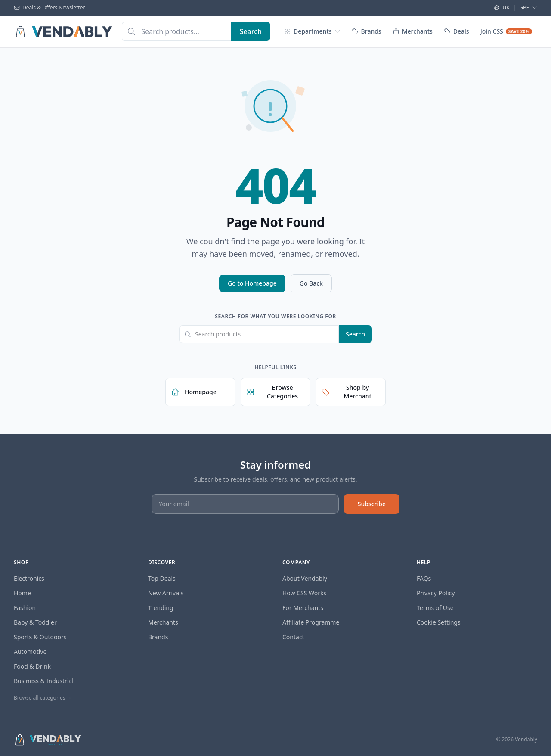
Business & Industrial (44, 681)
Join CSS (506, 31)
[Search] (251, 31)
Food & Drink (32, 666)
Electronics (29, 578)
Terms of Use (435, 608)
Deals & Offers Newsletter (49, 8)
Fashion (25, 608)
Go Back (311, 283)
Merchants (413, 31)
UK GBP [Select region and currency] (515, 8)
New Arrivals (166, 593)
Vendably (526, 739)
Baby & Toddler (35, 622)
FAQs (424, 578)
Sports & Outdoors (40, 637)
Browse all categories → (43, 698)
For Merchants (303, 608)
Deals (457, 31)
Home (22, 593)
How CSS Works (304, 593)
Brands (367, 31)
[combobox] (176, 31)
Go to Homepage (252, 283)
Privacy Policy (436, 593)
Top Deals (162, 578)
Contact (293, 637)
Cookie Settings (439, 622)
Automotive (30, 652)
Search (355, 334)
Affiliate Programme (311, 622)
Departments (312, 31)
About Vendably (305, 578)
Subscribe (372, 504)
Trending (161, 608)
